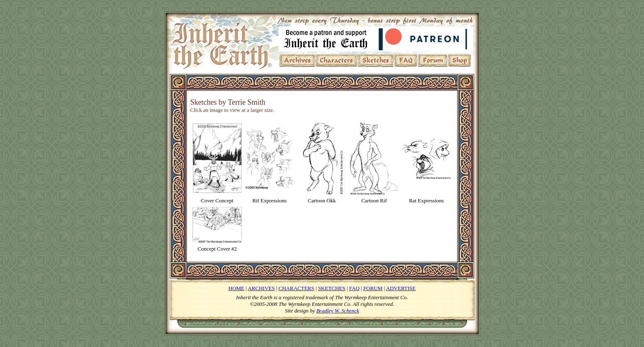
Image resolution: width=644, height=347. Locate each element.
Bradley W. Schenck (338, 311)
